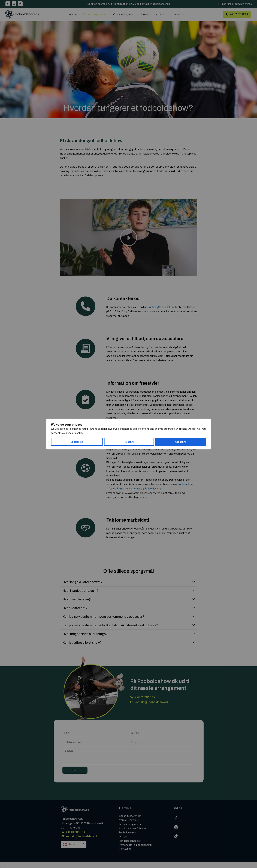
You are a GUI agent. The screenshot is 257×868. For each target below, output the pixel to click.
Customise (77, 442)
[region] (128, 434)
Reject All (129, 442)
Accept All (181, 442)
